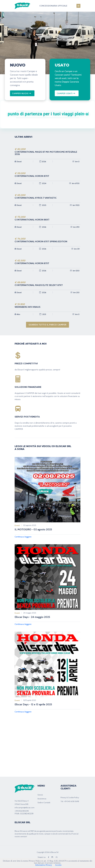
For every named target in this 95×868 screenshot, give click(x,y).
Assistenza (42, 799)
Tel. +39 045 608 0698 (70, 801)
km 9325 (75, 205)
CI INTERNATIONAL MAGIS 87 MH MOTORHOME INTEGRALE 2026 (46, 153)
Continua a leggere (23, 537)
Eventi (17, 525)
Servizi (40, 795)
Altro (17, 314)
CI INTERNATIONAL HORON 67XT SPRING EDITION (41, 241)
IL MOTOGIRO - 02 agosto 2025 (33, 529)
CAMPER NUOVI (22, 93)
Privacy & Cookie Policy (70, 797)
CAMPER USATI (66, 93)
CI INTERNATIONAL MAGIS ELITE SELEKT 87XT (39, 285)
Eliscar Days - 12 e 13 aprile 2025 (33, 704)
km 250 (75, 292)
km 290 (75, 227)
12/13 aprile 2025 (30, 700)
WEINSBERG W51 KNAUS (28, 307)
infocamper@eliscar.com (25, 808)
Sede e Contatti (44, 803)
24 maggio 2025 (30, 613)
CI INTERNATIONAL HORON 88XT (32, 220)
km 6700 (74, 183)
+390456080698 (22, 811)
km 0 (76, 161)
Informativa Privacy (44, 865)
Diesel (18, 161)
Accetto (58, 865)
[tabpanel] (47, 42)
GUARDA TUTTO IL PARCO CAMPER (47, 325)
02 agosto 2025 (30, 525)
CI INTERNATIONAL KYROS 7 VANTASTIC (36, 198)
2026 (43, 161)
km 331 (75, 249)
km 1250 (75, 271)
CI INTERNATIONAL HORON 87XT (32, 176)
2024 (43, 183)
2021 (43, 314)
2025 (43, 205)
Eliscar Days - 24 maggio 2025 (32, 617)
